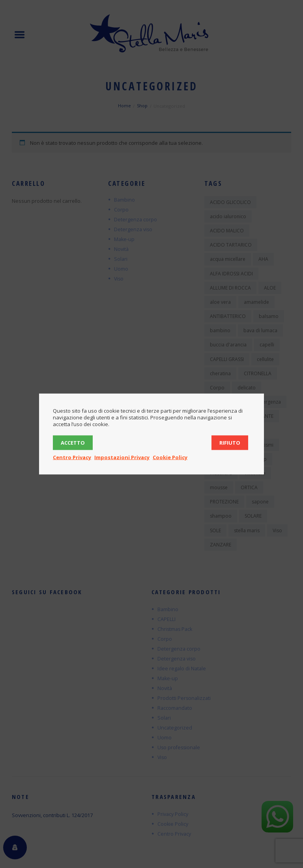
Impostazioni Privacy (122, 457)
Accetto (73, 443)
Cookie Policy (170, 457)
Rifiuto (230, 443)
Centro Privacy (72, 457)
